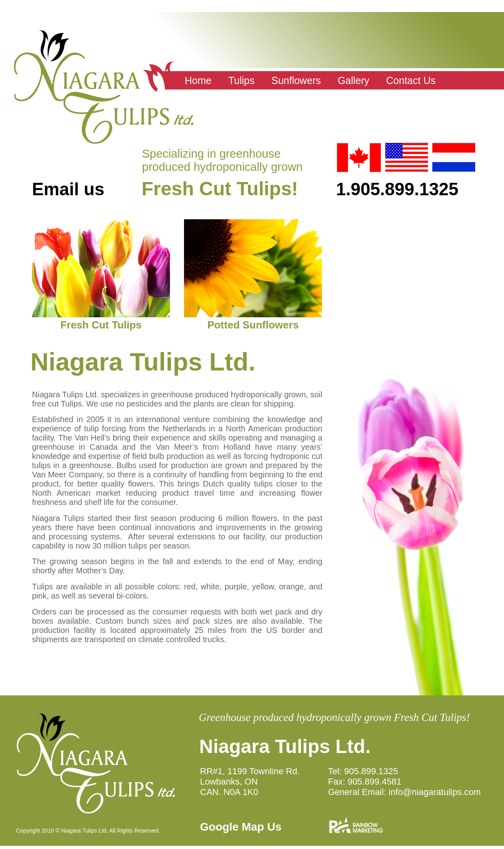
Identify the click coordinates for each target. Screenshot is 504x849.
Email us (68, 189)
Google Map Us (241, 827)
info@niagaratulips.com (435, 792)
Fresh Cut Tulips (101, 325)
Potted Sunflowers (253, 325)
